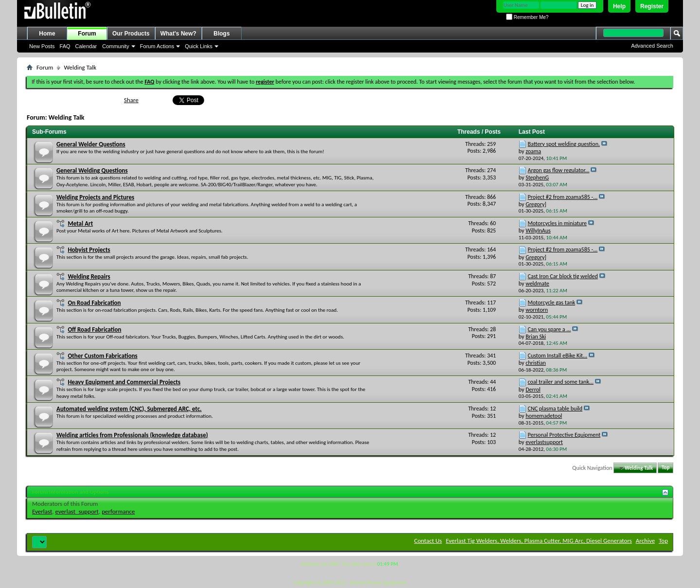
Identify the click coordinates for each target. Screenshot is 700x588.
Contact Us (428, 541)
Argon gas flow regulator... (559, 170)
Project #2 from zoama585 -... (563, 197)
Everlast (42, 511)
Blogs (221, 34)
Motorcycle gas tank (552, 303)
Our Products (131, 34)
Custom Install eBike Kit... (558, 356)
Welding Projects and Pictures (95, 197)
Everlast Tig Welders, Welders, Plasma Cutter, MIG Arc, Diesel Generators (539, 541)
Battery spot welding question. (564, 144)
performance (118, 511)
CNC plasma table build (555, 409)
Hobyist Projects (89, 250)
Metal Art (80, 223)
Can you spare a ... (550, 329)
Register (652, 6)
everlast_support (77, 511)
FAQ (65, 46)
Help (619, 6)
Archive (645, 541)
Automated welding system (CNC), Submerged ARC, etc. (129, 409)
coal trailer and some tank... (561, 382)
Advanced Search (652, 46)
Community (116, 46)
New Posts (42, 46)
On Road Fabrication (94, 303)
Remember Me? (527, 17)
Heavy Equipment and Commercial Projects (124, 382)
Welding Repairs (89, 276)
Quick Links (199, 46)
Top (665, 468)
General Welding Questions (92, 170)
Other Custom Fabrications (102, 356)
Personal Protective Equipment (564, 435)
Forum (87, 34)
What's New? (178, 34)
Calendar (86, 46)
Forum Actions (157, 46)
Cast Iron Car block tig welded (563, 276)
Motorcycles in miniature (558, 223)
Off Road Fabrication (94, 330)
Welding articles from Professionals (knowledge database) (132, 435)
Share (131, 100)
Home (47, 34)
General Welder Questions (91, 144)
